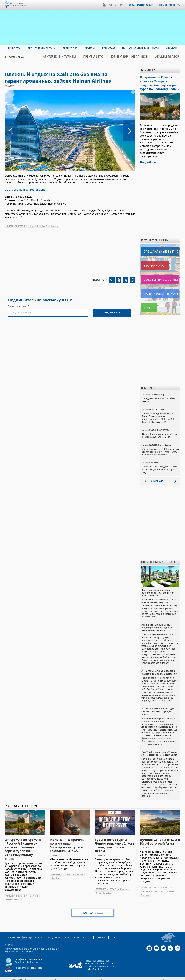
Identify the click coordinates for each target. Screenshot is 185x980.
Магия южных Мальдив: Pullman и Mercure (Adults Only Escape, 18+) (159, 467)
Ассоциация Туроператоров (19, 4)
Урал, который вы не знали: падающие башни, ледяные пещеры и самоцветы (157, 625)
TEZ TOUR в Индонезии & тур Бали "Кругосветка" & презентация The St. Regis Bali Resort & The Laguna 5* (158, 415)
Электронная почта (18, 306)
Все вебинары (153, 479)
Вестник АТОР (150, 263)
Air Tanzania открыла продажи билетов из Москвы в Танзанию (159, 670)
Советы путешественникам (158, 277)
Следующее (129, 131)
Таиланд (159, 889)
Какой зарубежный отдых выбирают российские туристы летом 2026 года (159, 590)
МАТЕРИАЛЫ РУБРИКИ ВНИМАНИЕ (22, 226)
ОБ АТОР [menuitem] (171, 48)
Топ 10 (146, 305)
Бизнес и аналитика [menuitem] (42, 48)
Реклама (92, 935)
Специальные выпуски (156, 249)
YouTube (106, 5)
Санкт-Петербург (104, 890)
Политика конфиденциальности (22, 935)
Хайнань (55, 226)
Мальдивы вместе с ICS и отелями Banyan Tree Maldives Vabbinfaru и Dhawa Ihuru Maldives (160, 449)
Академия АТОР (170, 57)
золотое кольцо (13, 897)
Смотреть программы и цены (23, 189)
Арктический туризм (80, 57)
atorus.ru (157, 977)
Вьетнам (145, 893)
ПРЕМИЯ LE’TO (108, 57)
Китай (45, 226)
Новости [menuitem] (14, 48)
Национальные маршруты (158, 291)
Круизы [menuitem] (90, 48)
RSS (103, 935)
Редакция (49, 935)
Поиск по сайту (171, 5)
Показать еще (93, 910)
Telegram (123, 5)
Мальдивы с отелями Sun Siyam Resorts (159, 397)
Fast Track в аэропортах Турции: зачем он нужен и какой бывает (159, 751)
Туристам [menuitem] (108, 48)
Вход (134, 5)
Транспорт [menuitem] (70, 48)
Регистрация (147, 5)
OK (118, 5)
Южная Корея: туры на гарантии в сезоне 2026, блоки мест (159, 433)
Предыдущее (11, 131)
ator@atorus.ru (31, 959)
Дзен (101, 5)
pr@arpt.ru (37, 965)
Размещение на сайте (71, 935)
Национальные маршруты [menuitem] (141, 48)
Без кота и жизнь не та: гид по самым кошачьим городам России (158, 709)
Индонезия (146, 889)
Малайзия (56, 876)
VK (112, 5)
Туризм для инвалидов (138, 57)
